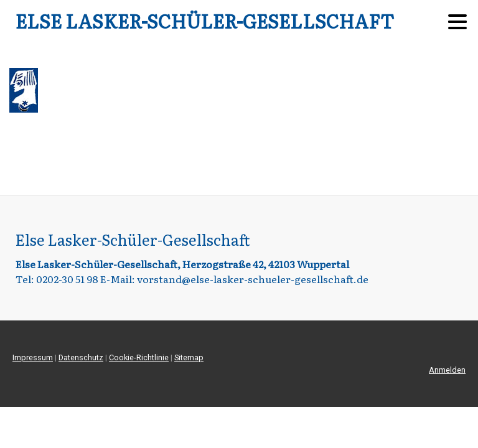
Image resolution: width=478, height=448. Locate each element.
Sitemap (189, 357)
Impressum (33, 357)
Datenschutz (81, 357)
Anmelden (447, 370)
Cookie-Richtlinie (139, 357)
